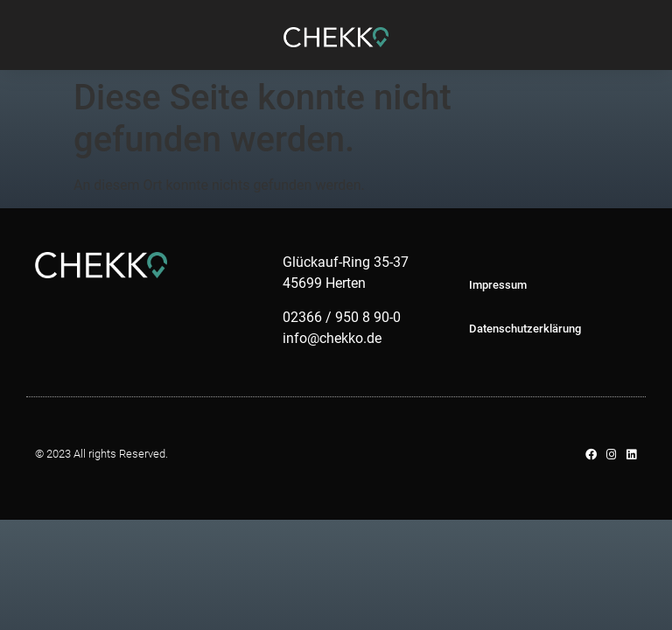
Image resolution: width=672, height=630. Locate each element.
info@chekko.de (332, 338)
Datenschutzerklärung (525, 329)
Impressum (498, 285)
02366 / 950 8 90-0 (342, 317)
